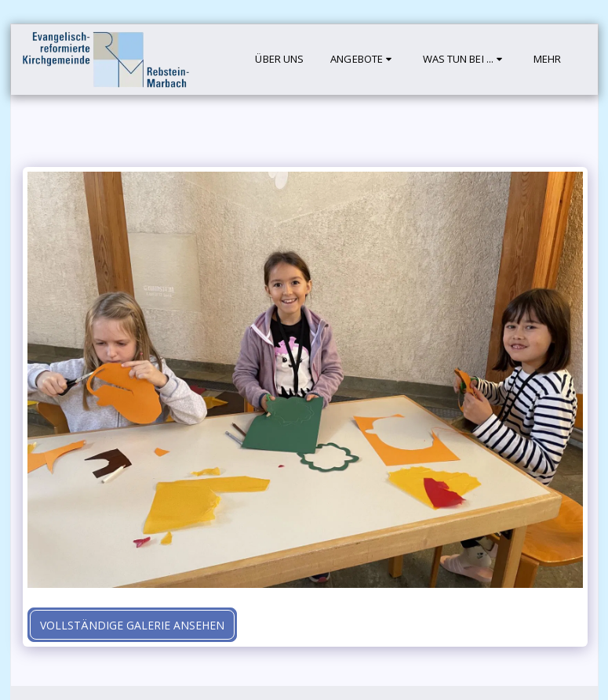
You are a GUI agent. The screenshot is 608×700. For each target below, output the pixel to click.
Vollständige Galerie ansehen (132, 625)
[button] (363, 60)
